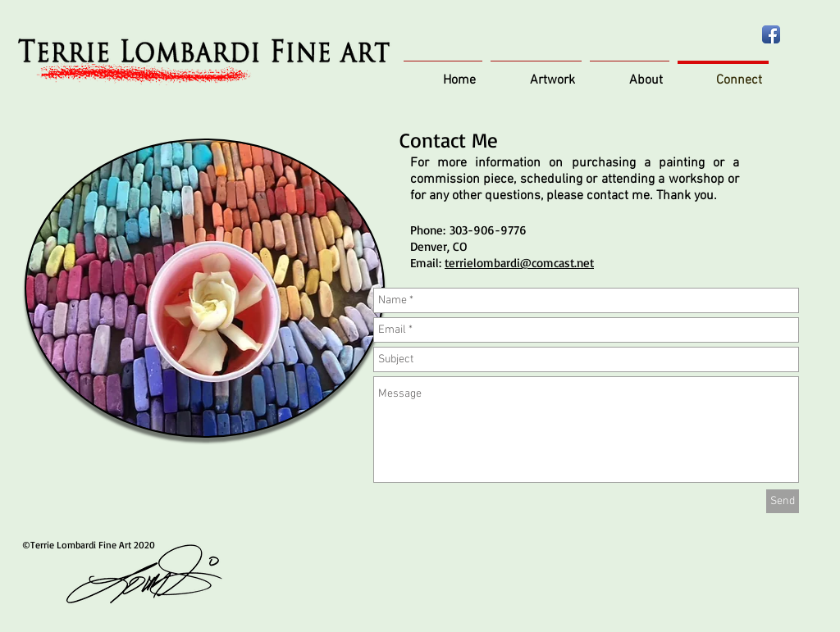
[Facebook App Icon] (771, 34)
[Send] (783, 501)
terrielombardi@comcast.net (519, 263)
